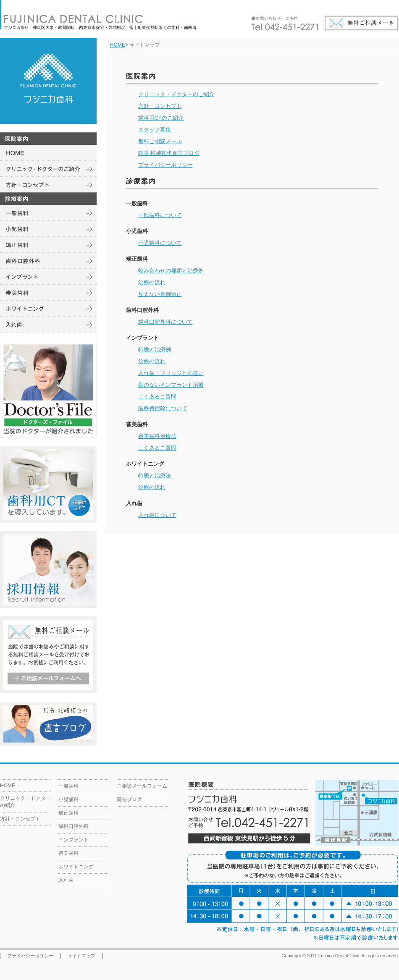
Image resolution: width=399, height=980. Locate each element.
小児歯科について (160, 243)
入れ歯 (66, 880)
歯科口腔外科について (165, 322)
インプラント (73, 840)
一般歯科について (160, 215)
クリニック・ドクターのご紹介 (176, 94)
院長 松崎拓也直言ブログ (169, 153)
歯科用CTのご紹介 (161, 118)
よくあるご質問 (157, 397)
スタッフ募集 (155, 130)
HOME (118, 45)
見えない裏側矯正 (160, 294)
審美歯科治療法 (157, 436)
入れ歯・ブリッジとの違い (171, 373)
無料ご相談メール (160, 141)
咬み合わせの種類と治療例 (171, 271)
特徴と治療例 (155, 350)
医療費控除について (163, 408)
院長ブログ (129, 799)
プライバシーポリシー (165, 165)
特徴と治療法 (155, 476)
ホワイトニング (76, 867)
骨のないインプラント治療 (171, 385)
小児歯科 (68, 799)
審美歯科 (68, 853)
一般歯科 (68, 786)
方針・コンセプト (160, 106)
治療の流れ (152, 282)
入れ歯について (157, 515)
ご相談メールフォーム (142, 786)
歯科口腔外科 (73, 826)
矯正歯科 (68, 813)
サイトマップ (81, 956)
